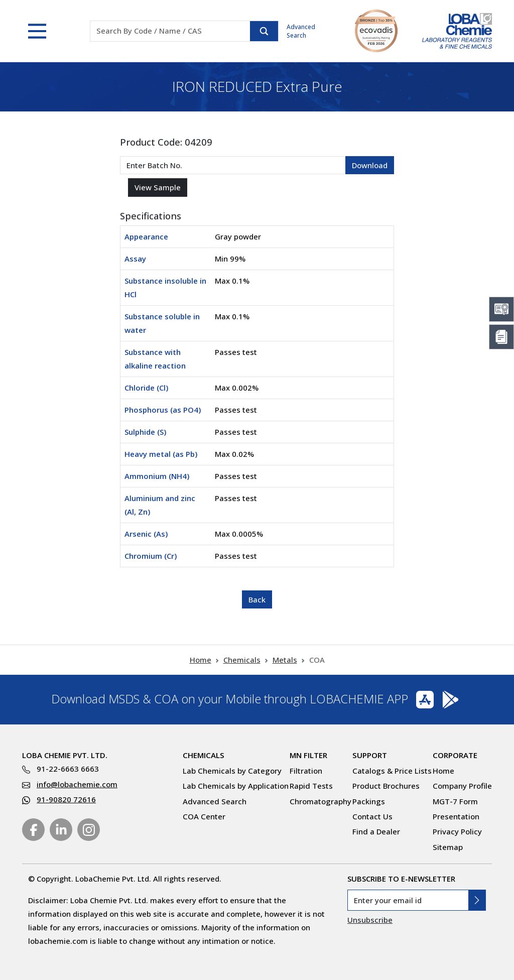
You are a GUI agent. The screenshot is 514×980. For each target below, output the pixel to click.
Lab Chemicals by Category (232, 771)
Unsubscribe (370, 920)
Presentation (456, 816)
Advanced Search (301, 31)
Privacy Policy (457, 831)
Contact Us (372, 816)
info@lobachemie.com (77, 784)
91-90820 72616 (66, 799)
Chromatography (320, 801)
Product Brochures (386, 786)
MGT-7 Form (455, 801)
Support (370, 755)
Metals (285, 660)
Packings (369, 801)
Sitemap (448, 847)
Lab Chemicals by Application (236, 786)
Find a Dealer (376, 831)
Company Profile (462, 786)
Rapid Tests (311, 786)
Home (201, 660)
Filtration (306, 771)
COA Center (204, 816)
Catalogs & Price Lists (392, 771)
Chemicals (242, 660)
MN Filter (308, 755)
